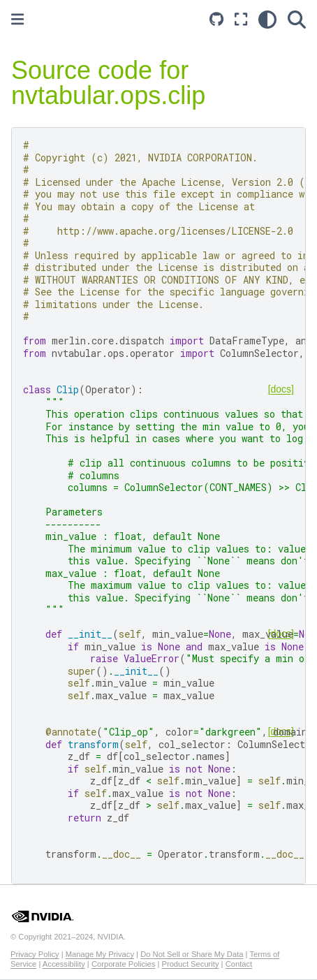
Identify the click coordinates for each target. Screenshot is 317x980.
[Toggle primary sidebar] (17, 19)
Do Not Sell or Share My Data (192, 954)
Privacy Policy (35, 954)
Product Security (190, 964)
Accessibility (64, 964)
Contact (239, 964)
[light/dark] (267, 19)
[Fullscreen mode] (241, 19)
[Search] (297, 19)
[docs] (281, 389)
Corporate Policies (123, 964)
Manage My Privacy (100, 954)
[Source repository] (216, 19)
